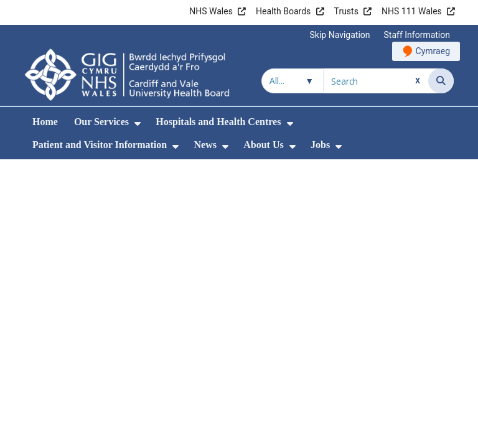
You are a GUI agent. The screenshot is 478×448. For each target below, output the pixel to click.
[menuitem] (138, 124)
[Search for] (376, 81)
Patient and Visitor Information (100, 145)
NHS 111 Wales (412, 11)
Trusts (346, 11)
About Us (263, 145)
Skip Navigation (340, 35)
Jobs (320, 145)
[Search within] (293, 81)
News (205, 145)
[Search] (441, 81)
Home (45, 122)
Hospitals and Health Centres (218, 122)
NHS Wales (211, 11)
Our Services (101, 122)
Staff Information (417, 35)
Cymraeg (433, 51)
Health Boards (283, 11)
